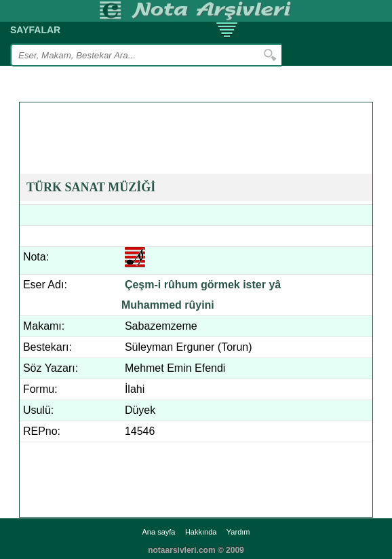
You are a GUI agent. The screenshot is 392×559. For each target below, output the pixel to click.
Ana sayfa (159, 532)
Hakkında (201, 532)
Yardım (238, 532)
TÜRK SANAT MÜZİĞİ (91, 187)
